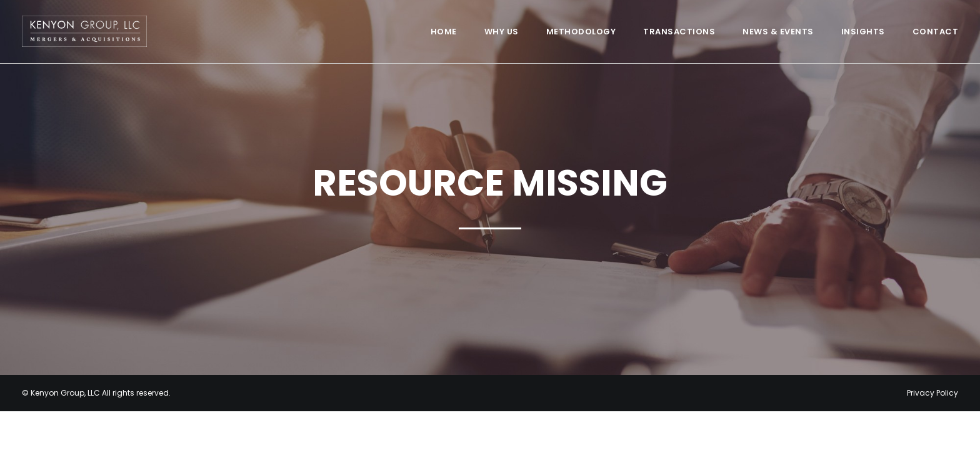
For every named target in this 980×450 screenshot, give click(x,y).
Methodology (581, 32)
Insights (863, 32)
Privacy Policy (932, 393)
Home (444, 32)
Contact (936, 32)
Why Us (502, 32)
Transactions (679, 32)
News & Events (778, 32)
